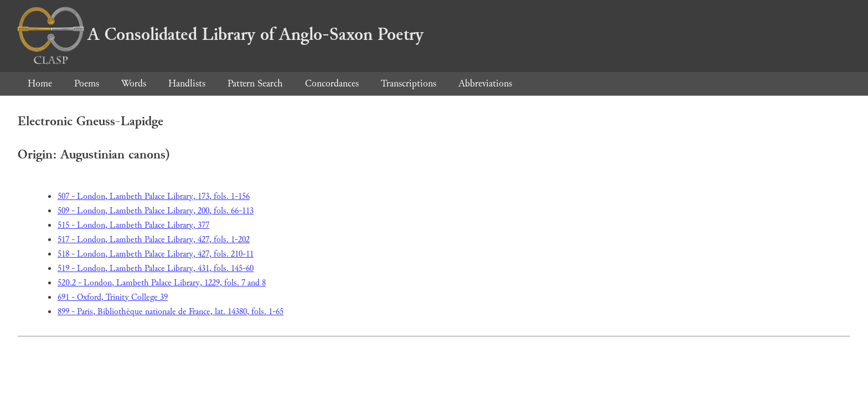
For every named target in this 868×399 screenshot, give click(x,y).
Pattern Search (255, 83)
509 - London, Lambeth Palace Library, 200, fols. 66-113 (156, 211)
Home (40, 83)
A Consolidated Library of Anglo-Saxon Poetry (221, 34)
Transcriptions (409, 83)
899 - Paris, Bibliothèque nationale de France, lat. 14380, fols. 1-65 (170, 312)
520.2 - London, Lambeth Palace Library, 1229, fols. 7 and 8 (162, 283)
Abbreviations (485, 83)
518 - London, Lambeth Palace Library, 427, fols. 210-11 (156, 254)
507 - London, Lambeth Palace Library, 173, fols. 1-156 (154, 196)
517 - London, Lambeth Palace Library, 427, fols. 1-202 (154, 240)
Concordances (332, 83)
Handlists (187, 83)
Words (134, 83)
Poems (87, 83)
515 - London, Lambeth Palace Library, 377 (133, 225)
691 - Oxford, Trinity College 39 (113, 297)
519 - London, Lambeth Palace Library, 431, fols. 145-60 (156, 268)
